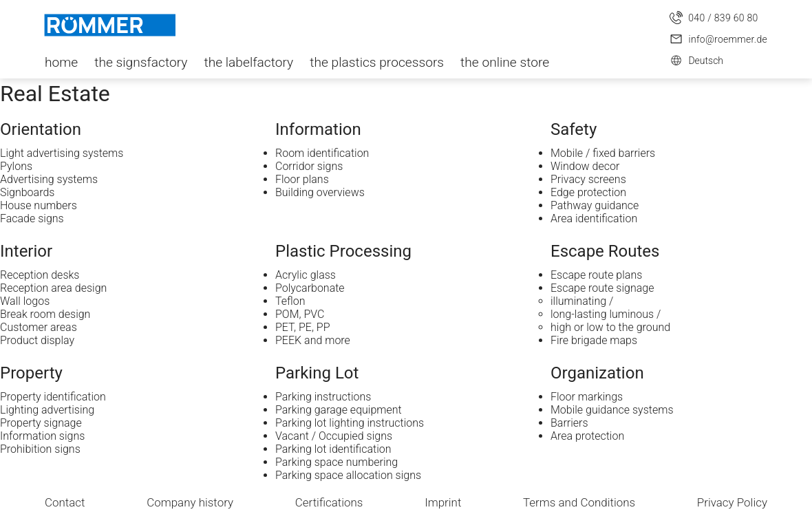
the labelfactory (248, 62)
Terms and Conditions (579, 502)
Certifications (329, 502)
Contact (65, 502)
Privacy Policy (732, 502)
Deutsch (696, 60)
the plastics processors (377, 62)
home (61, 62)
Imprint (443, 502)
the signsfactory (141, 62)
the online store (505, 62)
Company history (190, 502)
